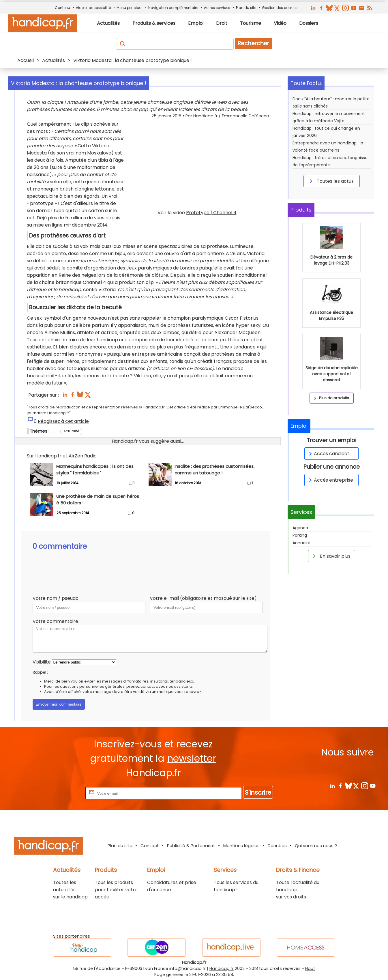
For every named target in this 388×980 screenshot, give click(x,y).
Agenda (300, 528)
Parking (300, 535)
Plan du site (246, 8)
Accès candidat (328, 454)
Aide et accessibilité (93, 8)
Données (277, 846)
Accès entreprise (330, 480)
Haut (310, 968)
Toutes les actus (331, 181)
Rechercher (253, 43)
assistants (183, 686)
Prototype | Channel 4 (211, 213)
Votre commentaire (55, 621)
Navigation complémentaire (173, 8)
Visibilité (42, 662)
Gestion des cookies (280, 8)
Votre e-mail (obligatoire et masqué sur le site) (203, 598)
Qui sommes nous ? (316, 846)
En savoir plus (331, 556)
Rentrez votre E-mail (61, 793)
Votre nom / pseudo (56, 598)
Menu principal (130, 8)
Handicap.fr (222, 968)
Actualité (71, 431)
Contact (150, 846)
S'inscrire (258, 793)
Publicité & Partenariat (191, 846)
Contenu (62, 8)
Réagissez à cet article (63, 421)
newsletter (192, 758)
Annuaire (301, 543)
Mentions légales (241, 846)
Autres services (217, 8)
